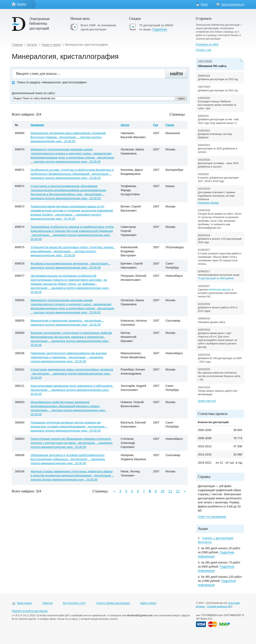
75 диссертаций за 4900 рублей (216, 278)
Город (170, 125)
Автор (125, 125)
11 (170, 491)
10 (162, 491)
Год (156, 125)
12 (178, 491)
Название (37, 125)
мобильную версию (220, 290)
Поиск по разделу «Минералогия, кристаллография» (49, 82)
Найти (176, 74)
